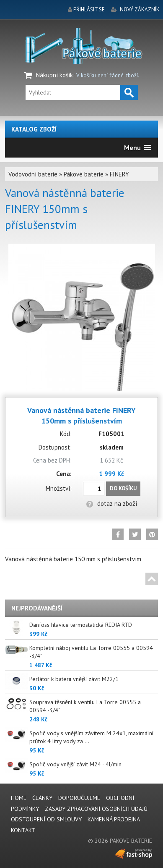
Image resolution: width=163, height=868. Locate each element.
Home (19, 798)
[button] (138, 148)
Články (42, 798)
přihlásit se (89, 9)
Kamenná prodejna (114, 819)
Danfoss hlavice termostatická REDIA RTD (81, 625)
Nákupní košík (54, 75)
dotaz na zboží (112, 504)
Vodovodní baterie (33, 174)
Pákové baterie (84, 174)
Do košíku (123, 488)
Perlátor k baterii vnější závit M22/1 (74, 679)
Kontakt (23, 830)
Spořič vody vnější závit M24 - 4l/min (75, 764)
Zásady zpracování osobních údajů (96, 809)
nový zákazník (140, 9)
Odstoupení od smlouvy (46, 819)
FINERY (119, 174)
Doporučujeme (79, 798)
